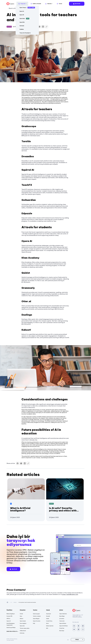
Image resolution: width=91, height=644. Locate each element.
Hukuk (52, 610)
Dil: (88, 4)
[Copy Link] (46, 27)
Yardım (39, 610)
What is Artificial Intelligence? (20, 509)
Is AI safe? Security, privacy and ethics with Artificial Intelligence (63, 511)
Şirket (65, 610)
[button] (13, 569)
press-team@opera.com (70, 594)
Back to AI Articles (15, 8)
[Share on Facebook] (36, 27)
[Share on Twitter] (39, 27)
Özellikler (13, 610)
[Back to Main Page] (4, 4)
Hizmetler (26, 610)
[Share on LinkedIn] (43, 27)
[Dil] (78, 640)
